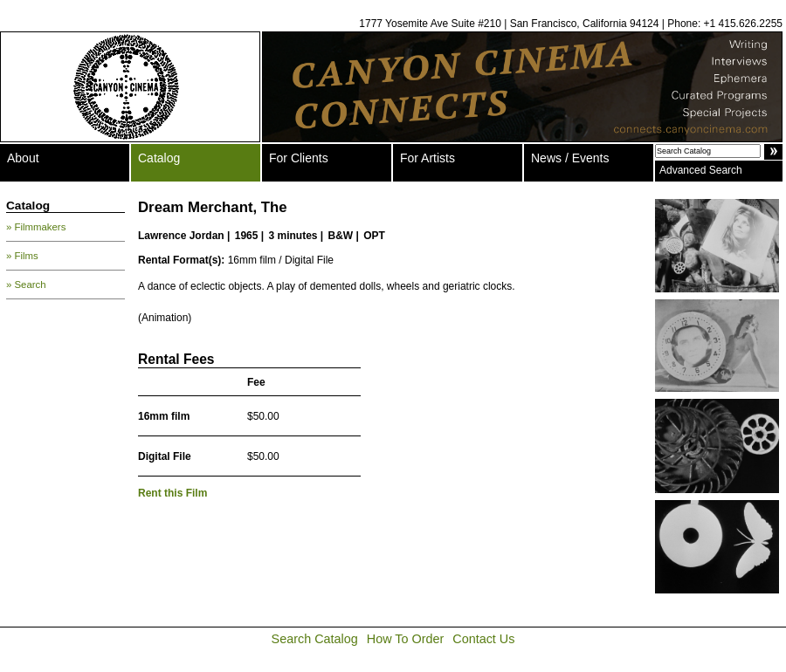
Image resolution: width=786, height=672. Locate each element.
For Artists (427, 158)
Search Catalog (315, 639)
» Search (26, 285)
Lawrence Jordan (181, 236)
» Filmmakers (36, 227)
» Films (22, 256)
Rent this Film (172, 493)
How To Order (406, 639)
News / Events (570, 158)
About (23, 158)
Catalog (159, 158)
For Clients (299, 158)
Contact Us (483, 639)
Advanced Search (701, 170)
